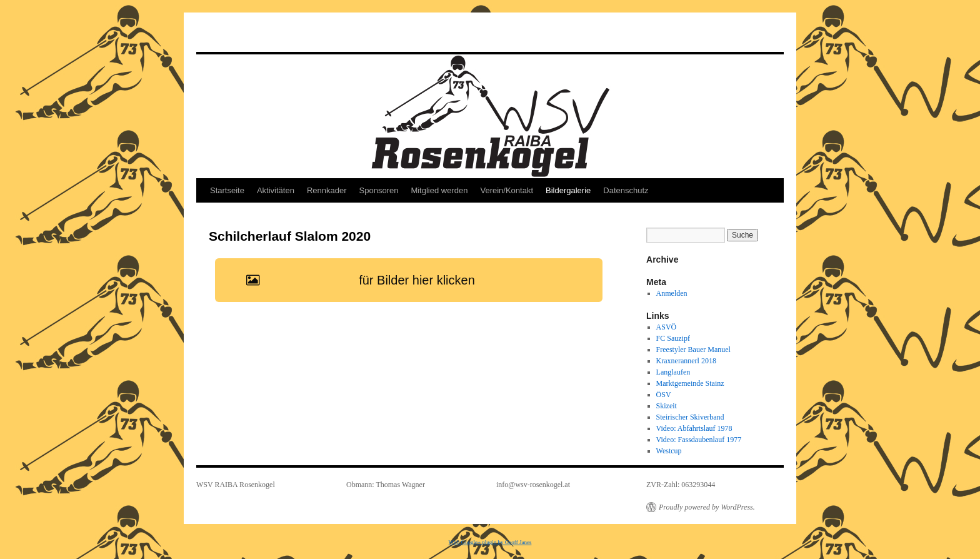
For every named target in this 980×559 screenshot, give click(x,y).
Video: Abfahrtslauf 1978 (694, 428)
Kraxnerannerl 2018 (686, 361)
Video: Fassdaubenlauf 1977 (699, 440)
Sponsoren (379, 190)
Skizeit (667, 406)
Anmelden (672, 293)
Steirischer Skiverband (690, 417)
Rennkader (327, 190)
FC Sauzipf (673, 338)
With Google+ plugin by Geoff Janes (490, 542)
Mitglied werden (439, 190)
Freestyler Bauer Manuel (693, 350)
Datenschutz (626, 190)
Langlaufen (673, 372)
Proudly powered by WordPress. (707, 507)
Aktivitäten (276, 190)
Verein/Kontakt (507, 190)
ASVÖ (667, 327)
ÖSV (664, 395)
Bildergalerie (568, 190)
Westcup (669, 451)
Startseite (227, 190)
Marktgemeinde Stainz (690, 383)
